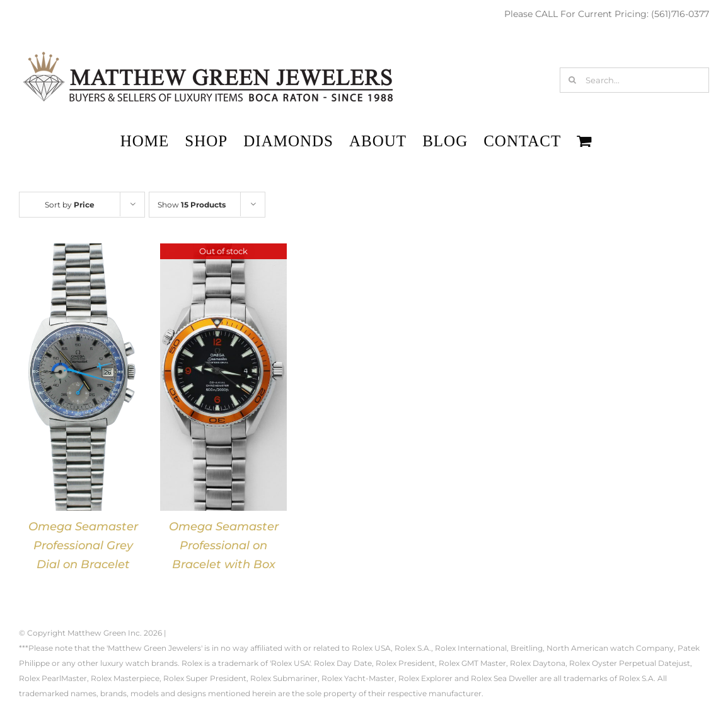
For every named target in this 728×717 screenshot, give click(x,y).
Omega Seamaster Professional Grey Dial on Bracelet (83, 545)
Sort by (70, 205)
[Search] (572, 80)
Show (192, 205)
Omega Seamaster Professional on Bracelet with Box (224, 545)
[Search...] (634, 80)
